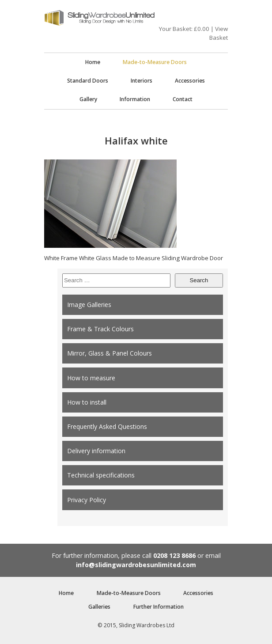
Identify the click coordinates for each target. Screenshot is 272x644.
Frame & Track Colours (100, 329)
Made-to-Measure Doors (155, 62)
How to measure (91, 378)
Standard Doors (88, 81)
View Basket (219, 33)
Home (93, 62)
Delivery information (96, 451)
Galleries (99, 607)
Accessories (190, 81)
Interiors (142, 81)
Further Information (159, 607)
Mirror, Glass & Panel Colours (110, 353)
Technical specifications (101, 475)
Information (135, 99)
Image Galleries (89, 305)
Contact (183, 99)
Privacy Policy (87, 500)
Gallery (88, 99)
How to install (87, 402)
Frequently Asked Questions (107, 426)
